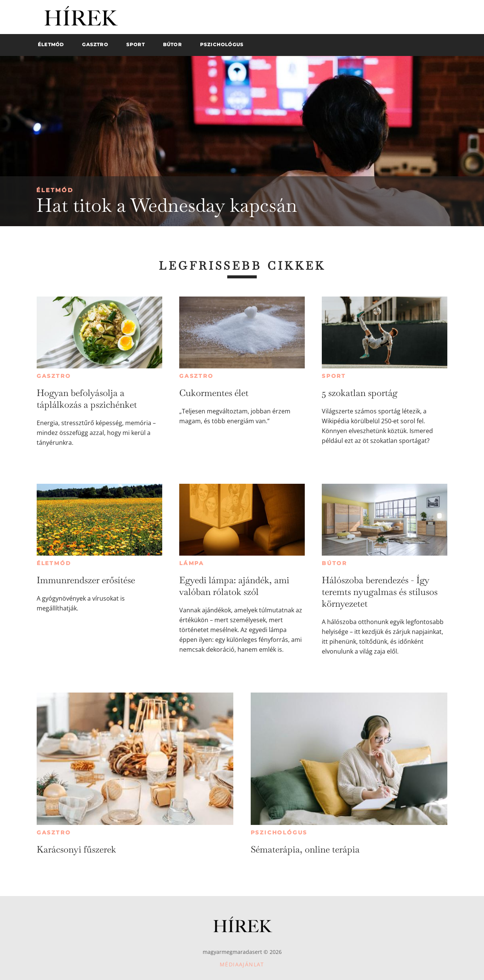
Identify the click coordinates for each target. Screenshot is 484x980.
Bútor (334, 563)
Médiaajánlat (242, 964)
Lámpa (192, 563)
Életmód (55, 190)
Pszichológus (279, 832)
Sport (334, 376)
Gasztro (54, 376)
